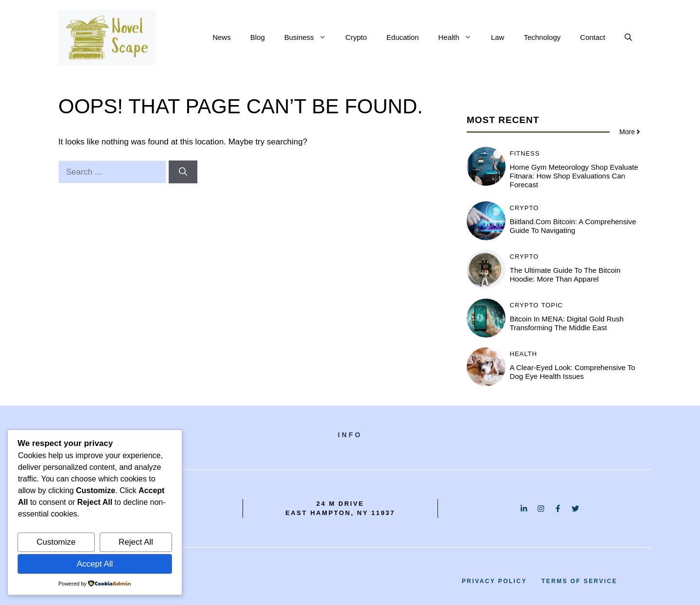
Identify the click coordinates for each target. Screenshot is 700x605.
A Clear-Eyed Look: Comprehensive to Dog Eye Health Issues (573, 372)
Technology (542, 37)
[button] (628, 37)
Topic (552, 305)
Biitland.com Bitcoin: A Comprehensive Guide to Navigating (573, 226)
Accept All (95, 564)
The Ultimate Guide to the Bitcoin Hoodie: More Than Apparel (565, 275)
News (222, 37)
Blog (258, 37)
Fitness (525, 153)
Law (498, 37)
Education (403, 37)
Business (310, 37)
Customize (56, 542)
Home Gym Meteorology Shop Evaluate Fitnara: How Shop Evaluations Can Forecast (574, 176)
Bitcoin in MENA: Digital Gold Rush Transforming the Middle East (567, 323)
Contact (593, 37)
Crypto (356, 37)
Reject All (136, 542)
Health (460, 37)
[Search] (183, 172)
